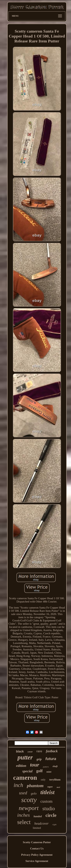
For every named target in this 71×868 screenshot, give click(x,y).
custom (47, 801)
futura (51, 759)
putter (25, 757)
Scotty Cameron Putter (37, 842)
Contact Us (37, 848)
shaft (55, 766)
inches (23, 815)
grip (39, 759)
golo (34, 793)
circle (51, 815)
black (20, 751)
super (50, 787)
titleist (47, 792)
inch (18, 785)
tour (35, 765)
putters (46, 767)
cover (30, 752)
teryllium (55, 780)
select (24, 822)
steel (58, 787)
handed (38, 816)
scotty (29, 800)
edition (21, 766)
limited (37, 828)
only (43, 780)
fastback (52, 751)
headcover (42, 823)
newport (29, 808)
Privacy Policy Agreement (37, 855)
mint (49, 772)
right (54, 824)
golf (40, 771)
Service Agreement (37, 861)
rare (39, 751)
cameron (25, 778)
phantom (35, 786)
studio (49, 809)
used (23, 793)
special (27, 771)
